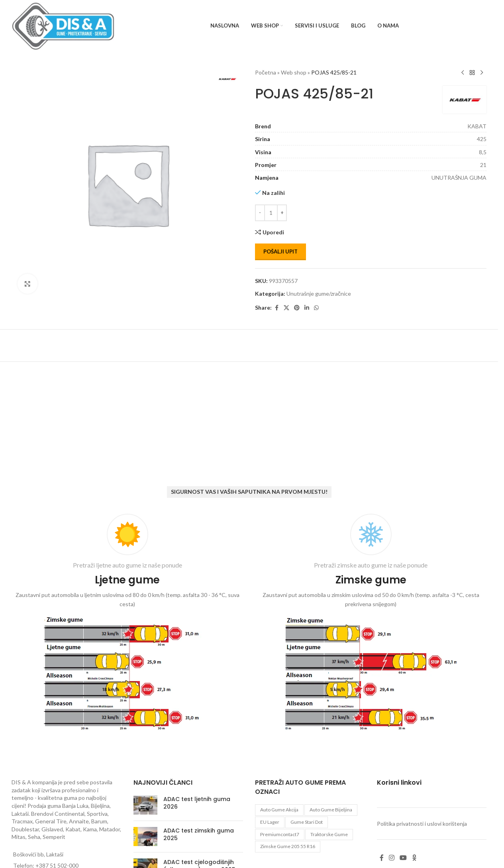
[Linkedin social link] (307, 308)
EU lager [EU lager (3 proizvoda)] (270, 822)
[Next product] (482, 73)
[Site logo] (63, 25)
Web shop (294, 72)
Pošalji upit (280, 251)
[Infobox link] (127, 624)
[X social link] (286, 308)
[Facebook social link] (277, 308)
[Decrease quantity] (260, 213)
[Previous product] (463, 73)
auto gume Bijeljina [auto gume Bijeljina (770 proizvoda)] (331, 810)
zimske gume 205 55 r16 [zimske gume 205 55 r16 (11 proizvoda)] (288, 846)
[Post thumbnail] (145, 805)
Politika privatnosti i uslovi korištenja (422, 824)
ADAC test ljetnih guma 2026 (197, 803)
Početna (266, 72)
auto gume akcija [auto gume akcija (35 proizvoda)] (279, 810)
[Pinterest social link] (297, 308)
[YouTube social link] (403, 858)
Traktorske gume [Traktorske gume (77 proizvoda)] (329, 834)
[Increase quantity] (282, 213)
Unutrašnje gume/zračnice (319, 294)
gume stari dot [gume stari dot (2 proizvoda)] (307, 822)
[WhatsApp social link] (316, 308)
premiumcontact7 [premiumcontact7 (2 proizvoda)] (280, 834)
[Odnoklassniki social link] (414, 858)
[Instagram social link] (392, 858)
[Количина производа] (271, 213)
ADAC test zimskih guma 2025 (199, 835)
